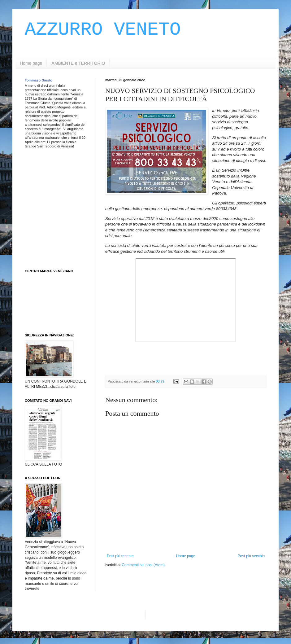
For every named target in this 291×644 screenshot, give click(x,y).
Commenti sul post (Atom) (143, 565)
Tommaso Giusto (39, 80)
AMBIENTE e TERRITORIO (78, 63)
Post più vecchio (251, 556)
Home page (31, 63)
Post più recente (120, 556)
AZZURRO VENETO (103, 30)
